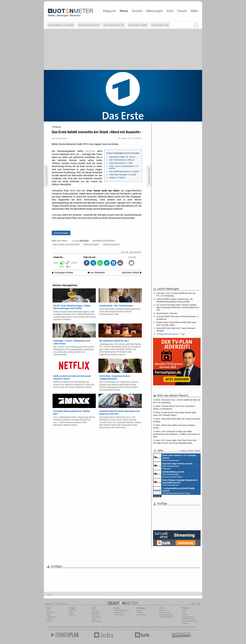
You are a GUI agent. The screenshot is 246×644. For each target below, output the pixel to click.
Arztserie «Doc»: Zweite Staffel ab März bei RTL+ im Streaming (176, 294)
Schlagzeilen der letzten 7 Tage (171, 334)
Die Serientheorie (89, 25)
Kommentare (61, 233)
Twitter (49, 621)
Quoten (137, 11)
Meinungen (155, 11)
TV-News (95, 610)
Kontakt (185, 615)
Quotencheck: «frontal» (167, 313)
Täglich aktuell (120, 615)
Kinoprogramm (165, 627)
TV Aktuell (62, 627)
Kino (170, 11)
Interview (72, 615)
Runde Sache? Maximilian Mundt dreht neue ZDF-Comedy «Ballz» (176, 324)
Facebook (50, 619)
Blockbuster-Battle (166, 617)
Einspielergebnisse (166, 615)
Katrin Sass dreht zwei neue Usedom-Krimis (174, 426)
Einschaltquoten (113, 627)
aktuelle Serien (153, 627)
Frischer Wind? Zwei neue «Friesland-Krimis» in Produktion (178, 318)
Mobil (48, 615)
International (96, 617)
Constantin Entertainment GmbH (174, 491)
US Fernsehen (94, 627)
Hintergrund (73, 610)
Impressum (186, 623)
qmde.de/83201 (135, 252)
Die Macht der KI (114, 25)
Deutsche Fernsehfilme (180, 627)
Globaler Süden (138, 25)
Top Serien (193, 627)
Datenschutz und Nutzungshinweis (188, 618)
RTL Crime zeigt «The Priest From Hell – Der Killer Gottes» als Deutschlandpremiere (175, 442)
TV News (103, 627)
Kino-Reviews (142, 615)
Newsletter (50, 612)
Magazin (109, 11)
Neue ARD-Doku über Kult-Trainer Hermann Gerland (176, 329)
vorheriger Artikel (62, 272)
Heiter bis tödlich (91, 244)
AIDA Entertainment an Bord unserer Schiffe (175, 458)
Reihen (71, 612)
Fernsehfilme (142, 627)
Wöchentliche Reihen (122, 610)
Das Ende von (160, 25)
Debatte (139, 610)
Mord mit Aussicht (111, 244)
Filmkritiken (84, 627)
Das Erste (90, 151)
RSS (48, 610)
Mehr (194, 11)
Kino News (53, 627)
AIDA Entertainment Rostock (176, 482)
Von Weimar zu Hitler (61, 25)
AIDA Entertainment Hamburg (173, 466)
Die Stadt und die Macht (104, 241)
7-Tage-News (51, 617)
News (124, 11)
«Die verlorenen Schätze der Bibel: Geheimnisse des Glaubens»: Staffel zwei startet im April (177, 434)
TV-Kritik (140, 612)
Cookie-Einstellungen (190, 621)
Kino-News (163, 610)
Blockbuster (132, 627)
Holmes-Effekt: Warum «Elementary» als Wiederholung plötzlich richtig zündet (175, 300)
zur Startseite (96, 272)
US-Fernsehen (96, 621)
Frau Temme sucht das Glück (66, 244)
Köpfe (94, 619)
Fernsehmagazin (72, 627)
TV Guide (124, 627)
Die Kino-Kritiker (165, 612)
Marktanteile (119, 612)
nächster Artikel (132, 272)
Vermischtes (96, 612)
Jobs (184, 612)
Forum (182, 11)
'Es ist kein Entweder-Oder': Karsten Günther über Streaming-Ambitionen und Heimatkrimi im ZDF (178, 307)
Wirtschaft (95, 615)
